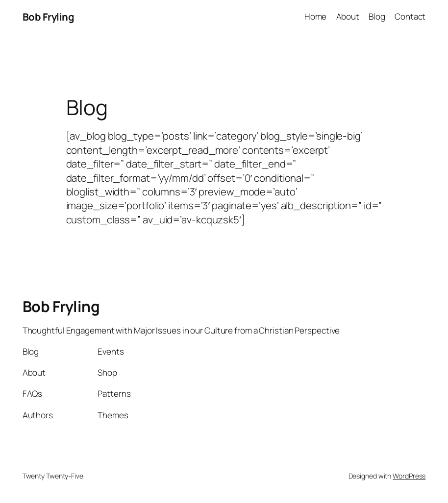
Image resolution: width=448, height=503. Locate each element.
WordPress (409, 476)
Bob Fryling (49, 17)
